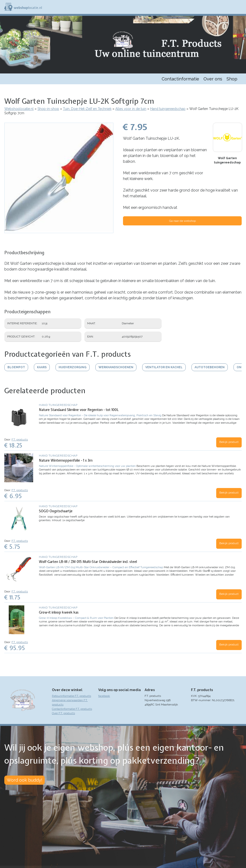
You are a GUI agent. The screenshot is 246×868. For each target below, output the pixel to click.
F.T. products (20, 440)
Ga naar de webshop (182, 221)
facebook (104, 696)
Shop (232, 79)
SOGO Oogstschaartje (56, 511)
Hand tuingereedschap (168, 109)
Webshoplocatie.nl (19, 109)
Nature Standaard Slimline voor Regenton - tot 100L (79, 410)
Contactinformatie (180, 79)
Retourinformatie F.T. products (71, 696)
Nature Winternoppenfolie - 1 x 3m (66, 460)
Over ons (213, 79)
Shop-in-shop (48, 109)
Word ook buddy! (25, 780)
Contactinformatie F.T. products (72, 709)
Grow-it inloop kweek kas (59, 612)
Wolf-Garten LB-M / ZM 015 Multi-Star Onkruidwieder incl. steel (88, 562)
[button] (59, 231)
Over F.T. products (63, 713)
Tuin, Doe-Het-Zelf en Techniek (87, 109)
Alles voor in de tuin (131, 109)
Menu (240, 7)
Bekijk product (229, 442)
